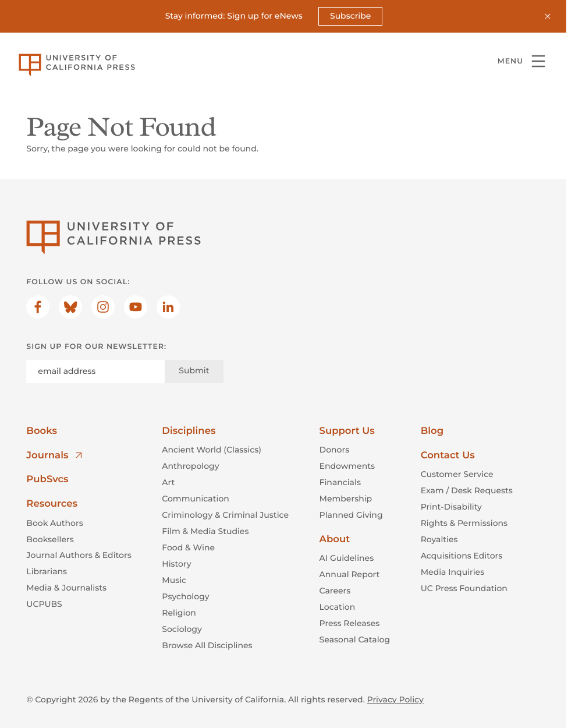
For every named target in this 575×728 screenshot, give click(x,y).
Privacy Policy (395, 699)
